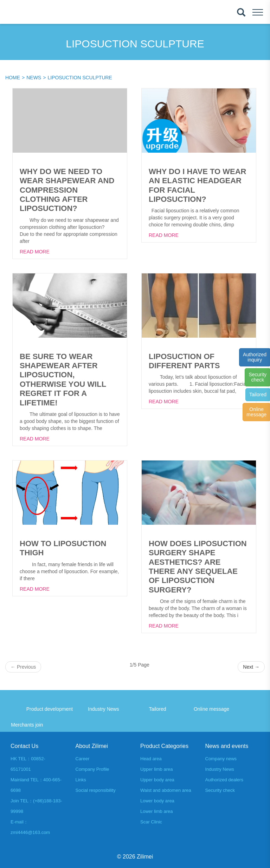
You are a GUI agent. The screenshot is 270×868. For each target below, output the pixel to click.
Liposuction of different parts (184, 361)
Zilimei (145, 857)
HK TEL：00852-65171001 (28, 764)
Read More (35, 252)
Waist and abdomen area (166, 790)
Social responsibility (96, 790)
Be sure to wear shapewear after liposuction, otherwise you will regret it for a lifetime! (63, 380)
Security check (220, 790)
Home (13, 78)
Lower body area (157, 801)
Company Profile (92, 769)
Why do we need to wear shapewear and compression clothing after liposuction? (67, 190)
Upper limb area (157, 769)
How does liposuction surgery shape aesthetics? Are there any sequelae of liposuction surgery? (198, 567)
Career (83, 759)
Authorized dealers (224, 780)
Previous (23, 667)
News (34, 78)
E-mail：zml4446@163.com (30, 827)
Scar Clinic (151, 822)
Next (251, 667)
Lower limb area (157, 811)
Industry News (220, 769)
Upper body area (157, 780)
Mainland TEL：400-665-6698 (36, 785)
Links (81, 780)
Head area (151, 759)
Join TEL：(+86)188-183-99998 (36, 806)
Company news (221, 759)
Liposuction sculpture (80, 78)
